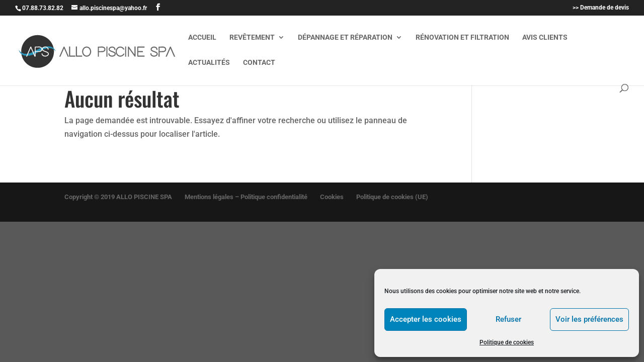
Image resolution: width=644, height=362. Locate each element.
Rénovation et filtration (462, 37)
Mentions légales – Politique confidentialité (246, 197)
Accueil (202, 37)
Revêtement (252, 37)
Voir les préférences (589, 319)
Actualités (209, 63)
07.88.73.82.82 (43, 8)
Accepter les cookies (426, 319)
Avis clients (545, 37)
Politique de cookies (507, 342)
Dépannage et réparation (345, 37)
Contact (259, 63)
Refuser (508, 319)
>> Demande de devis (601, 8)
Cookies (332, 197)
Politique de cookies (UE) (392, 197)
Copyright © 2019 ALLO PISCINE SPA (118, 197)
